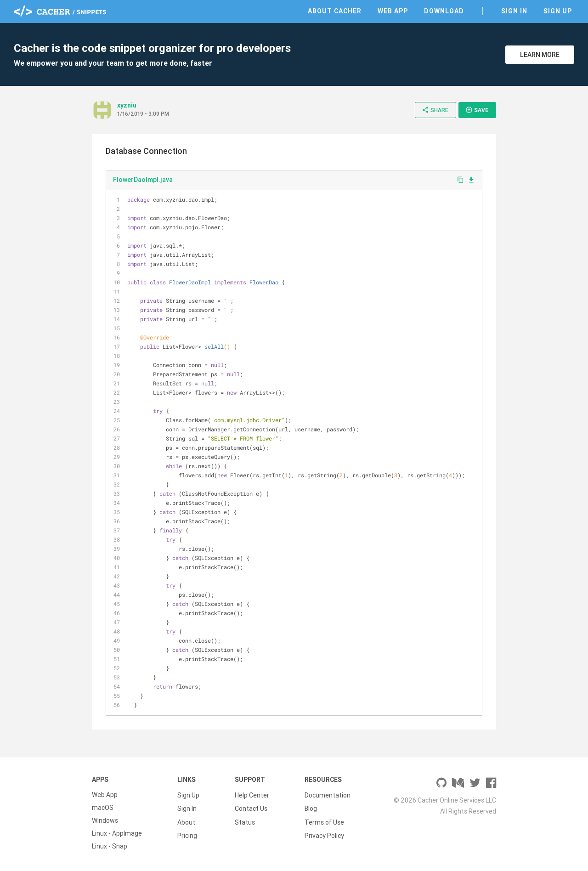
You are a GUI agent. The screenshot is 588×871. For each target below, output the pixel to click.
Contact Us (251, 808)
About (186, 820)
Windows (105, 820)
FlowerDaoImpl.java (143, 180)
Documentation (328, 795)
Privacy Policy (324, 833)
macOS (103, 808)
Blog (311, 808)
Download (444, 11)
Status (245, 820)
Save (477, 110)
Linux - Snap (110, 846)
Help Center (252, 795)
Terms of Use (324, 820)
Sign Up (558, 11)
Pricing (187, 833)
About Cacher (335, 11)
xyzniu (127, 105)
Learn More (540, 55)
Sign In (514, 11)
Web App (393, 11)
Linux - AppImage (117, 833)
